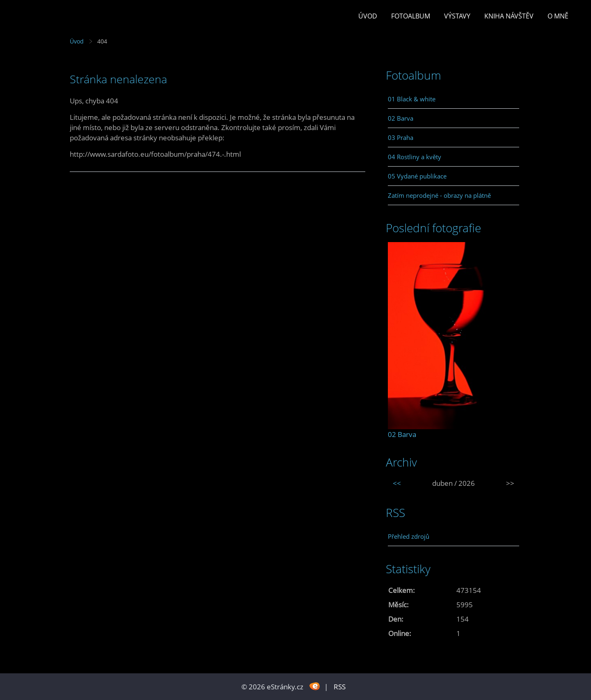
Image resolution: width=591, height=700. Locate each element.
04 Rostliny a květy (415, 157)
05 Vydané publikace (417, 176)
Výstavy (457, 16)
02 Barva (401, 118)
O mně (558, 16)
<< (397, 483)
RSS (340, 687)
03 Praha (401, 137)
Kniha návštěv (509, 16)
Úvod (368, 16)
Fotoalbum (411, 16)
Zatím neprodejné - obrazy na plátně (439, 195)
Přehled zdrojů (409, 536)
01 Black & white (412, 99)
